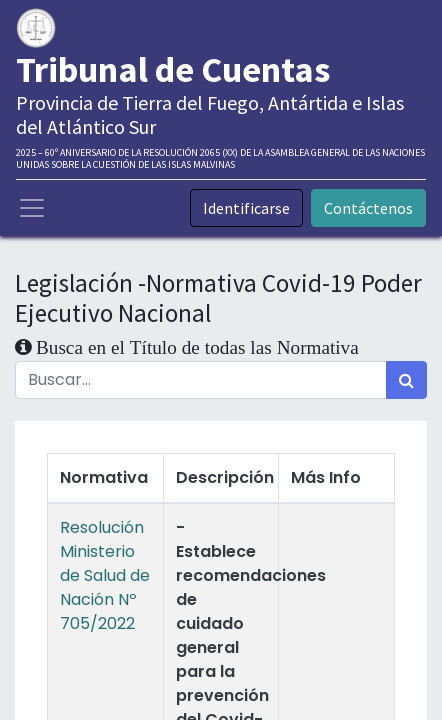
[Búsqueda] (406, 380)
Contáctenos (368, 208)
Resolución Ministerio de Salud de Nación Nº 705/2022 (105, 575)
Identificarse (246, 208)
